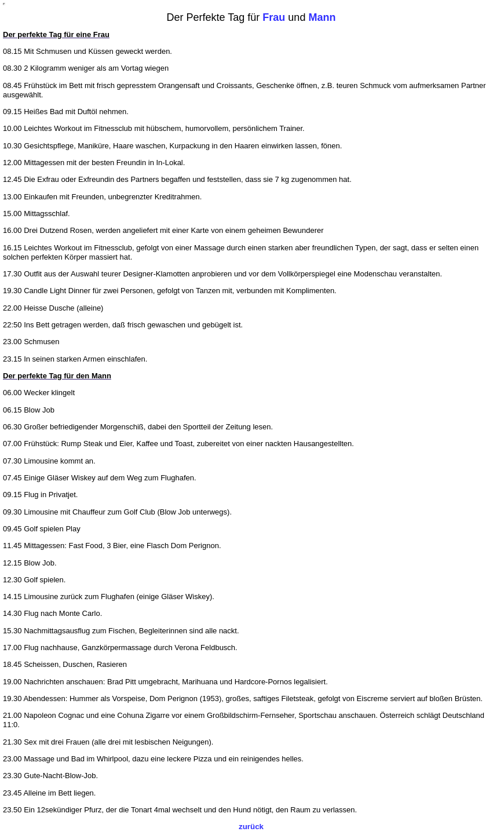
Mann (322, 17)
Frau (274, 17)
